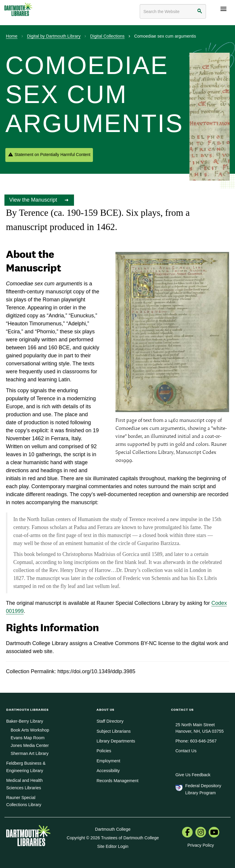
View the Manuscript (34, 200)
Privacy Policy (201, 845)
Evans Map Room (28, 738)
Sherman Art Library (30, 753)
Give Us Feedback (193, 775)
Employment (108, 761)
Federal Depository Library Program (203, 789)
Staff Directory (110, 721)
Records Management (117, 781)
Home (12, 36)
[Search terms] (173, 11)
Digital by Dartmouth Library (54, 36)
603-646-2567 (203, 741)
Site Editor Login (113, 846)
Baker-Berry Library (25, 721)
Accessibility (108, 771)
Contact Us (186, 751)
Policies (104, 751)
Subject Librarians (114, 731)
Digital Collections (107, 36)
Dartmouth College (113, 829)
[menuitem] (187, 833)
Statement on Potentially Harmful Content (52, 155)
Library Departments (116, 741)
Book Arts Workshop (30, 730)
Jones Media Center (30, 745)
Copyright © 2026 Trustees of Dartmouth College (113, 838)
